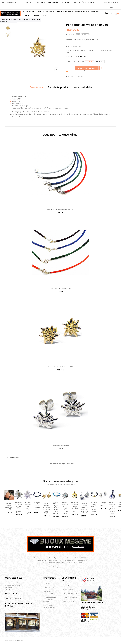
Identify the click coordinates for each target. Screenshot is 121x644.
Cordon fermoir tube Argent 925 (61, 288)
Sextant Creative (18, 641)
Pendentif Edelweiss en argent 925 (28, 506)
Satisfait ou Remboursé (70, 597)
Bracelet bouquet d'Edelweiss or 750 (9, 506)
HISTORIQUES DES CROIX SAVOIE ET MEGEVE (50, 599)
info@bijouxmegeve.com (14, 598)
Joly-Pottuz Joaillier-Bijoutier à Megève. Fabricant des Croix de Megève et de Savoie (60, 2)
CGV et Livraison (48, 587)
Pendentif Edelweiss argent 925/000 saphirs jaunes (19, 507)
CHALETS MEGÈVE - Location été (93, 602)
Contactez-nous (48, 583)
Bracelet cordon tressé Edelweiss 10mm (37, 506)
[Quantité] (70, 68)
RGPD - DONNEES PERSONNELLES (49, 606)
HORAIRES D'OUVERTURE (48, 592)
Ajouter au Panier (87, 68)
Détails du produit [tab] (58, 87)
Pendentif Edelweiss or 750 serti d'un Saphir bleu (75, 507)
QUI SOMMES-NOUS (69, 586)
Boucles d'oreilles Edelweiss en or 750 (61, 367)
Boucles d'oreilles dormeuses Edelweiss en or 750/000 (47, 508)
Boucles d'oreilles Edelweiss (61, 446)
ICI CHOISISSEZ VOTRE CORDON (78, 56)
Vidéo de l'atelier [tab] (83, 87)
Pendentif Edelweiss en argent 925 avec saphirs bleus (112, 508)
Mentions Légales (68, 590)
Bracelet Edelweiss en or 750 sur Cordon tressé (94, 507)
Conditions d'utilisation (69, 593)
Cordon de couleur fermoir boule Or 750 (61, 210)
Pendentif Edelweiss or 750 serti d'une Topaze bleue (65, 508)
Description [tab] (36, 87)
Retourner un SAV (68, 601)
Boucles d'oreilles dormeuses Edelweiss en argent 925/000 (84, 508)
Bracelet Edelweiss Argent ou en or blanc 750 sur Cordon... (56, 508)
